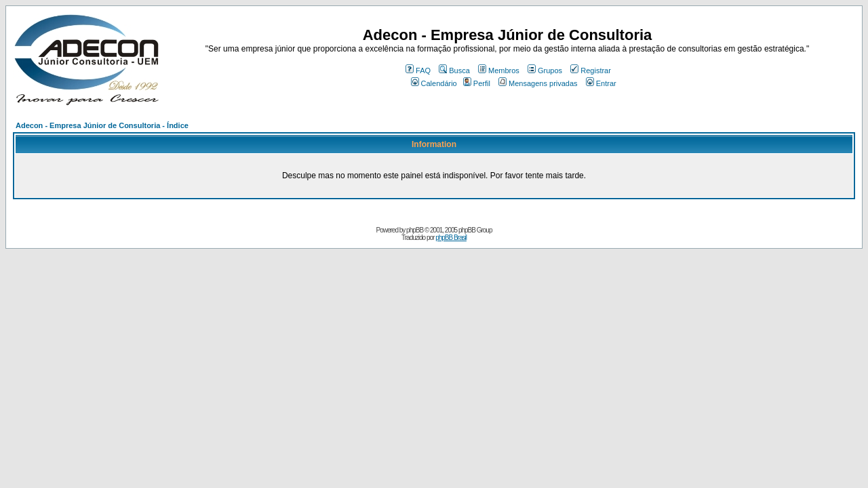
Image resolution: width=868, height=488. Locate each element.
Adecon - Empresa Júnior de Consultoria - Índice (102, 125)
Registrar (591, 70)
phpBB (415, 230)
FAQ (418, 70)
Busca (454, 70)
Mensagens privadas (538, 83)
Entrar (601, 83)
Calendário (434, 83)
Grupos (545, 70)
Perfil (477, 83)
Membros (499, 70)
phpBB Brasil (451, 238)
